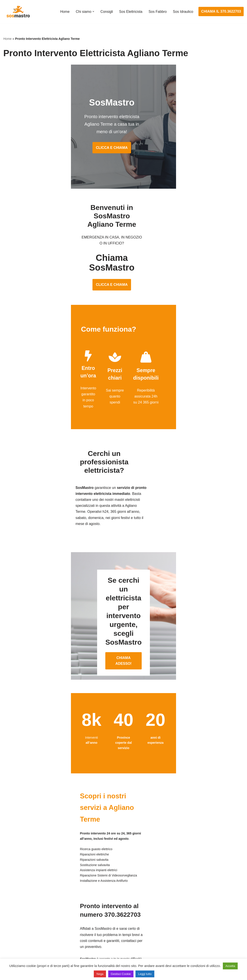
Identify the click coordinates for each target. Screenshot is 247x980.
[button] (92, 12)
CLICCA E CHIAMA (123, 143)
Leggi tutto (145, 974)
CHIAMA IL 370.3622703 (221, 11)
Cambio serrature (17, 913)
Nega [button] (100, 974)
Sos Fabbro (157, 12)
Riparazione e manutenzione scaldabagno (201, 921)
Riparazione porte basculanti (26, 930)
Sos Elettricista (130, 12)
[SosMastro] (18, 12)
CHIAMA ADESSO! (123, 574)
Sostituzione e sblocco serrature (29, 954)
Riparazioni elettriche (102, 921)
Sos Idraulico (183, 12)
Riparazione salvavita (102, 930)
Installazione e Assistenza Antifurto (113, 905)
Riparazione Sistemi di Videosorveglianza (118, 938)
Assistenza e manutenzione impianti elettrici (120, 897)
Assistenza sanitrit (182, 913)
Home (64, 12)
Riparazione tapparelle (21, 946)
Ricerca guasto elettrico (104, 913)
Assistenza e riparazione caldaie (193, 905)
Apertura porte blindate (21, 905)
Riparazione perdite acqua (189, 938)
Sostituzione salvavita (103, 946)
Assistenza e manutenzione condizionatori (201, 897)
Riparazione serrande (20, 938)
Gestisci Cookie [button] (121, 974)
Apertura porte (15, 897)
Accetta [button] (230, 966)
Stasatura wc (178, 954)
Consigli (106, 12)
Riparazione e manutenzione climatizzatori (201, 930)
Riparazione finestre (19, 921)
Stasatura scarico (182, 946)
